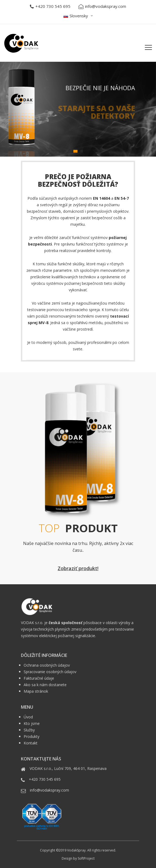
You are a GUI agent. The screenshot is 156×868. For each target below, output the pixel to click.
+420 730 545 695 (50, 7)
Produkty (32, 736)
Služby (29, 730)
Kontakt (31, 743)
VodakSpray (76, 850)
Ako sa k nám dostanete (45, 685)
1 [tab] (75, 151)
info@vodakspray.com (102, 7)
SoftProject (86, 858)
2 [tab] (82, 151)
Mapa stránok (36, 691)
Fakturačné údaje (39, 678)
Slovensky (76, 16)
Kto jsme (32, 723)
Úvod (28, 717)
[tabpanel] (78, 109)
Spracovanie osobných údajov (50, 672)
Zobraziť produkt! (78, 568)
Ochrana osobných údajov (47, 665)
